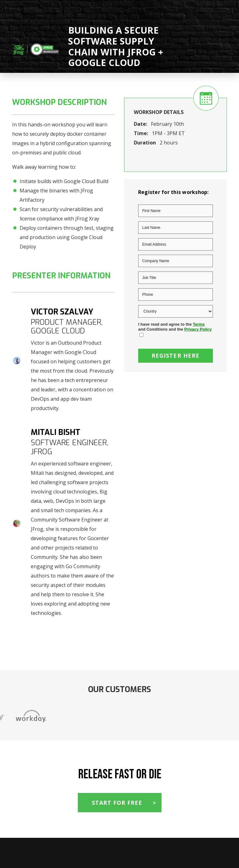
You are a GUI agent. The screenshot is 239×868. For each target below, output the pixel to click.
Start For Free (117, 803)
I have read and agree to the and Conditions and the (175, 327)
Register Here (176, 356)
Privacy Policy (198, 329)
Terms (199, 324)
